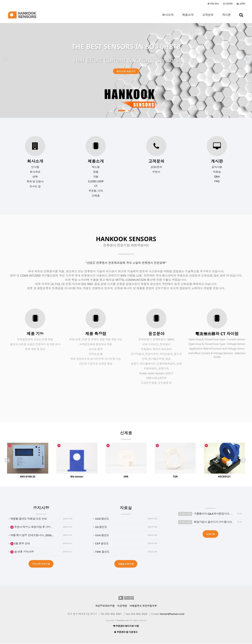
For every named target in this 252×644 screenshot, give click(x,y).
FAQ (217, 181)
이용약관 (122, 606)
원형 (96, 172)
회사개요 (35, 172)
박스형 (96, 167)
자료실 (217, 172)
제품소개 (188, 18)
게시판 (226, 18)
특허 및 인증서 (35, 181)
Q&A (217, 176)
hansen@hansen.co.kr (172, 614)
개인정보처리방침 (105, 606)
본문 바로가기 (0, 0)
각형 (96, 177)
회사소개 (168, 18)
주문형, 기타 (96, 191)
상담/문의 (156, 167)
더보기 (210, 534)
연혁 (35, 177)
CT (96, 186)
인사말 (35, 167)
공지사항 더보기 (41, 564)
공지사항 (217, 167)
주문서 (156, 172)
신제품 (96, 196)
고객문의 (208, 18)
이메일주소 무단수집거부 (143, 606)
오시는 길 (35, 186)
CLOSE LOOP (96, 181)
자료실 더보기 (126, 564)
